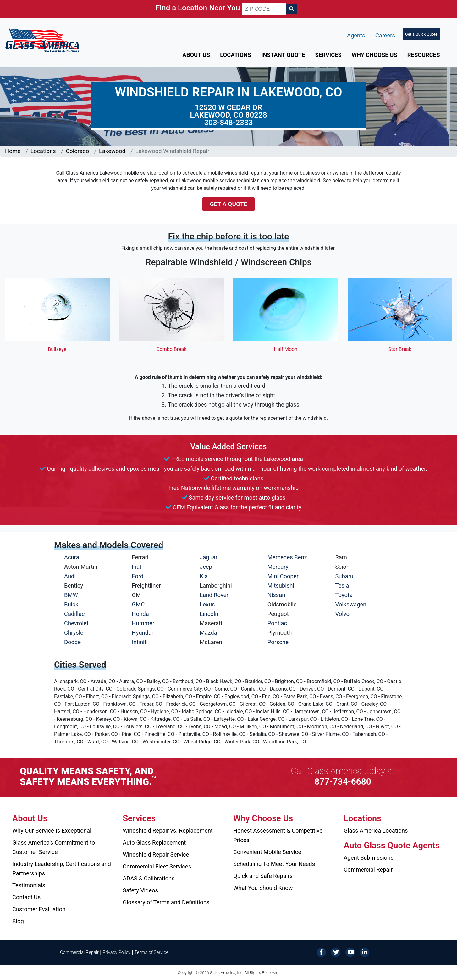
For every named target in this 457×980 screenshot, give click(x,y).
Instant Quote (283, 55)
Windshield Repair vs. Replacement (168, 831)
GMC (138, 604)
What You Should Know (263, 888)
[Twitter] (336, 952)
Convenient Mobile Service (267, 852)
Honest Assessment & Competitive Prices (278, 835)
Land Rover (214, 595)
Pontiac (277, 623)
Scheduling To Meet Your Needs (274, 864)
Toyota (344, 595)
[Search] (292, 9)
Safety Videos (140, 890)
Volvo (342, 614)
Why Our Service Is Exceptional (52, 831)
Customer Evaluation (39, 909)
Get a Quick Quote (421, 34)
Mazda (208, 633)
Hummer (143, 623)
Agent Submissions (369, 858)
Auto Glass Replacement (154, 843)
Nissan (276, 595)
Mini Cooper (283, 576)
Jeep (206, 567)
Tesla (342, 586)
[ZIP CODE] (264, 9)
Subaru (344, 576)
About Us (196, 55)
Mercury (278, 567)
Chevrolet (76, 623)
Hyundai (143, 633)
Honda (140, 614)
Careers (385, 35)
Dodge (72, 642)
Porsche (278, 642)
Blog (18, 921)
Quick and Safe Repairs (263, 876)
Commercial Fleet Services (157, 866)
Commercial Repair (368, 870)
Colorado (77, 151)
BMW (71, 595)
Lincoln (209, 614)
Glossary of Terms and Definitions (166, 902)
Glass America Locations (376, 831)
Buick (71, 604)
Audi (70, 576)
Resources (424, 55)
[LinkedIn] (365, 952)
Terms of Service (151, 952)
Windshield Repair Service (156, 854)
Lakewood (112, 151)
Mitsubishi (281, 586)
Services (328, 55)
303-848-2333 (229, 123)
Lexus (207, 604)
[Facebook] (321, 952)
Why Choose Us (374, 55)
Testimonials (29, 885)
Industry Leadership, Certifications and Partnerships (62, 869)
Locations (236, 55)
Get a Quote (229, 204)
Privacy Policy (117, 952)
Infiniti (140, 642)
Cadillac (74, 614)
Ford (138, 576)
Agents (356, 35)
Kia (204, 576)
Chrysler (75, 633)
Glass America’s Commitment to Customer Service (54, 847)
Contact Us (26, 897)
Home (13, 151)
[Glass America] (42, 40)
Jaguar (209, 557)
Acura (72, 557)
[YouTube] (350, 952)
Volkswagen (351, 604)
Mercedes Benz (287, 557)
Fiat (137, 567)
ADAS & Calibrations (149, 878)
